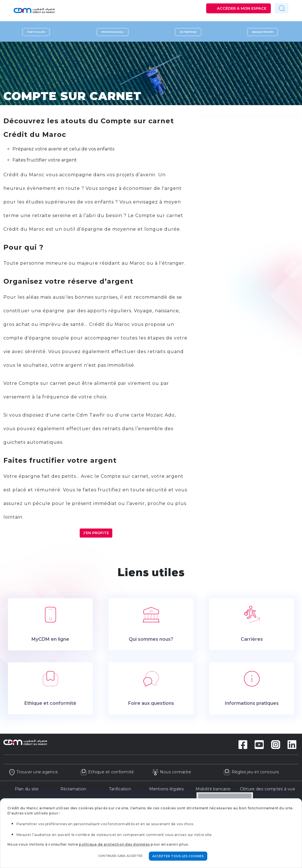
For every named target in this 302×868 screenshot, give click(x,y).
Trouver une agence (33, 772)
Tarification (120, 789)
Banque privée (263, 32)
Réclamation (73, 789)
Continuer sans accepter (120, 856)
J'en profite (96, 533)
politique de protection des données (114, 844)
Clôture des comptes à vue (268, 789)
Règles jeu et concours (251, 772)
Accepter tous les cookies (178, 856)
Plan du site (27, 789)
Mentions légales (167, 789)
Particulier (36, 32)
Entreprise (188, 32)
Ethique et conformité (107, 772)
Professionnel (113, 32)
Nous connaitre (172, 772)
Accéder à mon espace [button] (242, 8)
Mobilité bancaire (213, 789)
